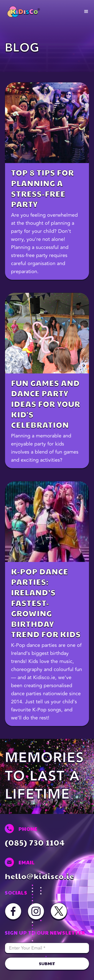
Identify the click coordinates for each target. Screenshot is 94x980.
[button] (86, 12)
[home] (22, 12)
